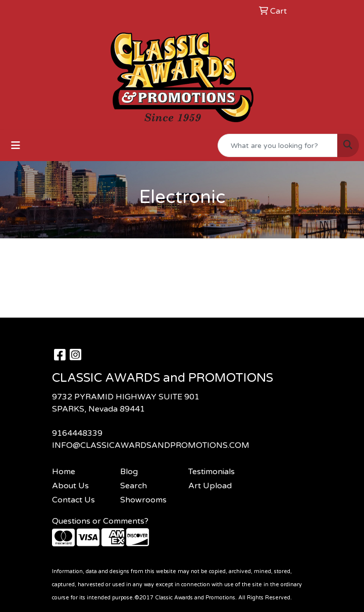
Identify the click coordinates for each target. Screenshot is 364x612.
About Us (70, 486)
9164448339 (77, 433)
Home (64, 472)
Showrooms (143, 500)
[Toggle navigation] (16, 146)
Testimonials (212, 472)
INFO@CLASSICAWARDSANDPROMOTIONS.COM (151, 445)
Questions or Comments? (100, 521)
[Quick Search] (278, 145)
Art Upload (210, 486)
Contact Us (73, 500)
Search (134, 486)
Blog (129, 472)
